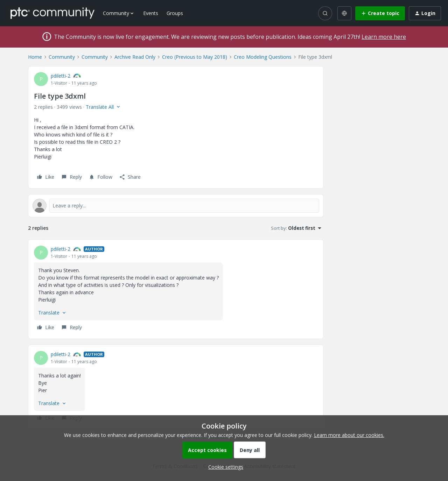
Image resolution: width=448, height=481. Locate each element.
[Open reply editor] (176, 206)
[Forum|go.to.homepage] (52, 13)
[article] (176, 289)
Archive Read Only (135, 57)
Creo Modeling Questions (263, 57)
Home (35, 57)
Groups (175, 13)
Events (151, 13)
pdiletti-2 (61, 76)
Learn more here (384, 37)
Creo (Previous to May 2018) (195, 57)
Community (62, 57)
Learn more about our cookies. (349, 435)
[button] (380, 13)
